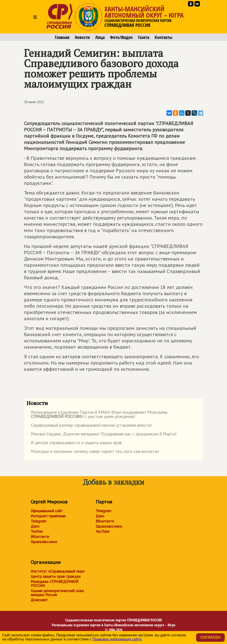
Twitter (37, 531)
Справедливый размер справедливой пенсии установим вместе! (89, 426)
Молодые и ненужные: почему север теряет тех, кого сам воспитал (93, 452)
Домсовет (39, 600)
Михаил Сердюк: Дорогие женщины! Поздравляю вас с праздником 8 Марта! (102, 435)
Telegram (38, 521)
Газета (144, 37)
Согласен (210, 637)
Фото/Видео (121, 37)
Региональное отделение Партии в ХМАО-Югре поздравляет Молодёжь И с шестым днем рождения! (97, 415)
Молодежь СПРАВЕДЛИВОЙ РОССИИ (55, 584)
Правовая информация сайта (117, 639)
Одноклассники (44, 542)
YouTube (103, 531)
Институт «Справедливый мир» (58, 571)
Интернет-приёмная (48, 516)
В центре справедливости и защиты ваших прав (74, 444)
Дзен (35, 526)
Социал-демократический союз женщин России (57, 593)
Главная (62, 37)
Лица (100, 37)
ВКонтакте (40, 537)
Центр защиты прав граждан (56, 576)
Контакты (163, 37)
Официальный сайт (47, 511)
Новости (82, 37)
